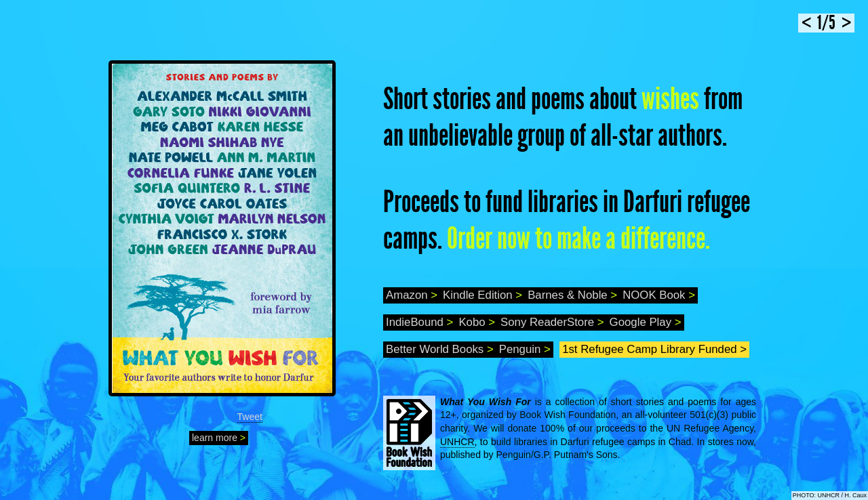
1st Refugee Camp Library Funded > (654, 349)
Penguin (525, 349)
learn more (219, 438)
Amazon (412, 295)
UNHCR (457, 442)
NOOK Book (659, 295)
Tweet (250, 417)
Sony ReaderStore (552, 322)
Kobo (477, 322)
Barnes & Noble (572, 295)
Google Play (646, 322)
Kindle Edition (482, 295)
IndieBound (419, 322)
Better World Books (440, 349)
